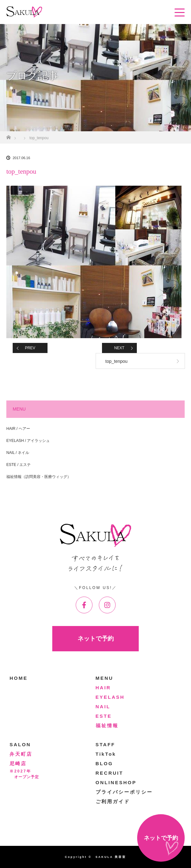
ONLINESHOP (116, 782)
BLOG (104, 763)
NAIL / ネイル (18, 453)
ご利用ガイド (113, 801)
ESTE (104, 716)
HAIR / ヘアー (18, 429)
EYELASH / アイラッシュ (28, 441)
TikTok (106, 754)
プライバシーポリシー (124, 792)
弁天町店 (21, 754)
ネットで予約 (96, 639)
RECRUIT (110, 773)
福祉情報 (107, 725)
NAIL (103, 707)
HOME (19, 678)
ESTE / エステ (19, 465)
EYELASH (110, 697)
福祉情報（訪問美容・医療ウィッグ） (39, 477)
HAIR (103, 688)
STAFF (105, 744)
